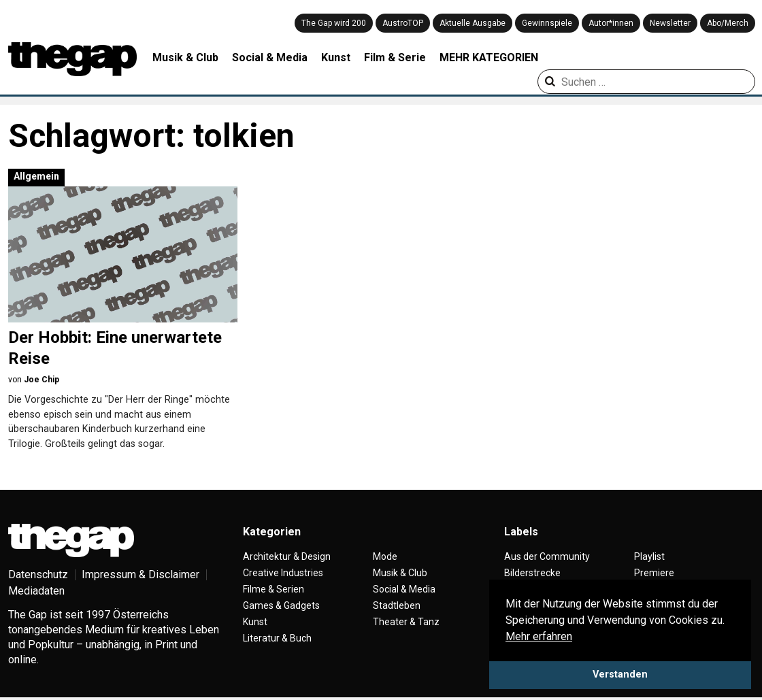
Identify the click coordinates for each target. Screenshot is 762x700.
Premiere (654, 573)
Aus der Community (547, 556)
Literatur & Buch (277, 638)
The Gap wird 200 (334, 23)
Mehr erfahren (539, 636)
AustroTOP (403, 23)
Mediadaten (36, 591)
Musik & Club (185, 57)
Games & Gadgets (281, 605)
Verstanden (620, 674)
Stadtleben (397, 605)
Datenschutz (38, 574)
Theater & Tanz (406, 622)
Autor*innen (611, 23)
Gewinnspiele (547, 23)
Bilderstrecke (532, 573)
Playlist (649, 556)
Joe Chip (42, 380)
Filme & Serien (274, 589)
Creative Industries (283, 573)
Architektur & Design (287, 556)
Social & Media (270, 57)
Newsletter (670, 23)
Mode (385, 556)
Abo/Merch (728, 23)
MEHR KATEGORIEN (489, 57)
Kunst (336, 57)
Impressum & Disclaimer (140, 574)
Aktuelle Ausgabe (473, 23)
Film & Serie (395, 57)
